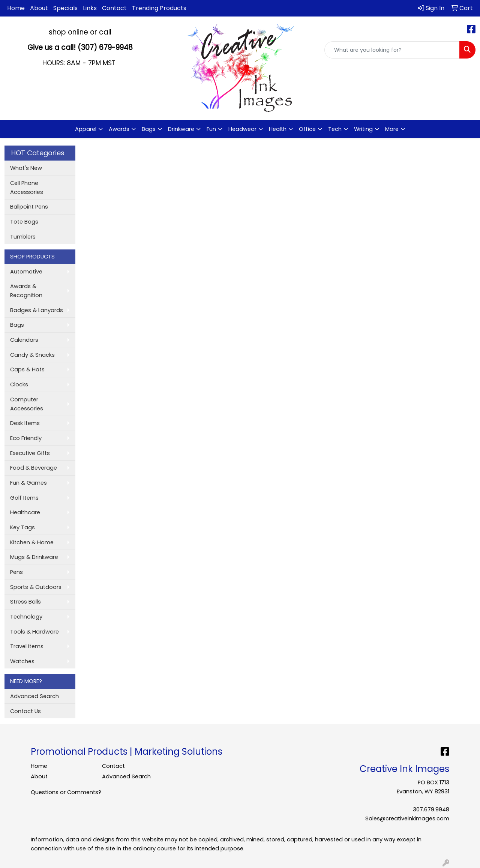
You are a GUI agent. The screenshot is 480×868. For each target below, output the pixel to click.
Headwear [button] (242, 129)
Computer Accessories (27, 404)
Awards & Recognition (26, 291)
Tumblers (23, 237)
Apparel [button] (86, 129)
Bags (17, 325)
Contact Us (25, 711)
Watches (22, 661)
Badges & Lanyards (37, 310)
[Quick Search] (392, 50)
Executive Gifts (30, 453)
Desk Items (25, 423)
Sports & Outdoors (36, 587)
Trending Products (159, 8)
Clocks (19, 384)
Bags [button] (149, 129)
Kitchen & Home (32, 542)
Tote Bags (24, 222)
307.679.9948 (431, 809)
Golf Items (24, 498)
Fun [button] (211, 129)
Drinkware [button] (181, 129)
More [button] (392, 129)
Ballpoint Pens (29, 207)
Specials (65, 8)
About (39, 8)
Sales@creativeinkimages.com (407, 818)
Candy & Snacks (32, 355)
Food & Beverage (34, 468)
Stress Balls (25, 602)
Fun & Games (28, 483)
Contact (114, 8)
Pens (16, 572)
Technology (26, 617)
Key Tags (22, 527)
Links (90, 8)
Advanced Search (34, 696)
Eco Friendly (26, 438)
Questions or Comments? (66, 792)
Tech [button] (335, 129)
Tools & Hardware (34, 632)
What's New (26, 168)
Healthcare (25, 512)
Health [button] (278, 129)
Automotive (26, 272)
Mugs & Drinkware (34, 557)
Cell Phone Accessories (27, 188)
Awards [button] (119, 129)
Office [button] (307, 129)
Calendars (24, 340)
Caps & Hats (27, 369)
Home (16, 8)
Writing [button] (363, 129)
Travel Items (27, 646)
